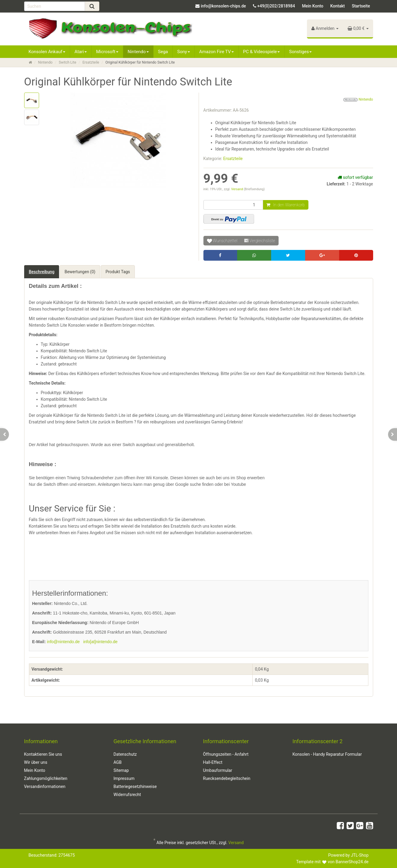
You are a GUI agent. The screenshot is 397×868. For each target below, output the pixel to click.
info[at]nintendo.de (100, 642)
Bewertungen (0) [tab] (80, 272)
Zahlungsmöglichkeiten (46, 778)
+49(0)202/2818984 (276, 6)
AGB (118, 762)
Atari (81, 52)
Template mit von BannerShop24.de (332, 862)
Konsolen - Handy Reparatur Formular (327, 754)
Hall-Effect (213, 762)
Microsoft (107, 52)
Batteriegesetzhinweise (135, 786)
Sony (184, 52)
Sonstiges (300, 52)
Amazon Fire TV (217, 52)
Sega (163, 52)
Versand (237, 189)
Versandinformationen (45, 786)
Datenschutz (125, 754)
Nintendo (138, 52)
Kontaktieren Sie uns (43, 754)
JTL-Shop (360, 855)
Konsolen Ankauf (47, 52)
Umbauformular (218, 770)
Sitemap (121, 770)
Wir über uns (36, 762)
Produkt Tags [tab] (118, 272)
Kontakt (337, 6)
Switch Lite (68, 62)
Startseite (361, 6)
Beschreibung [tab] (42, 272)
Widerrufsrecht (127, 795)
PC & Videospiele (262, 52)
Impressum (124, 778)
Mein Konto (312, 6)
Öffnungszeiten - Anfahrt (226, 754)
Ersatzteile (91, 62)
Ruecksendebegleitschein (227, 778)
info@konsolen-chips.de (223, 6)
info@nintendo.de (63, 642)
